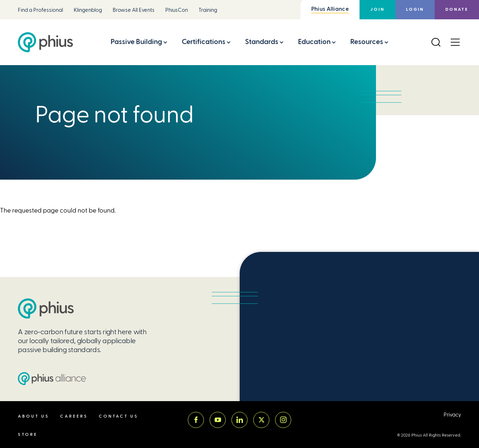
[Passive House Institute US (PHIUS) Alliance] (52, 379)
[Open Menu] (455, 42)
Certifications (204, 42)
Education (314, 42)
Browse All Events (134, 10)
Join (377, 9)
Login (415, 9)
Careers (74, 416)
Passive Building (136, 42)
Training (208, 10)
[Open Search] (436, 42)
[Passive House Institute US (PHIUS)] (46, 309)
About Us (34, 416)
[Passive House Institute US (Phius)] (45, 42)
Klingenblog (88, 10)
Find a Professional (40, 10)
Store (28, 435)
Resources (367, 42)
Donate (457, 9)
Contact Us (119, 416)
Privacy (452, 415)
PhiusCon (177, 10)
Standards (262, 42)
